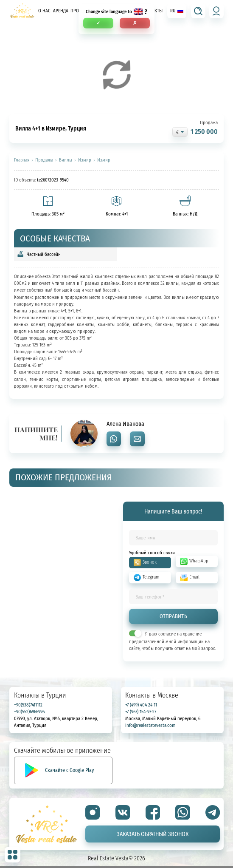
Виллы (66, 160)
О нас (44, 11)
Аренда (61, 11)
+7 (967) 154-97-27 (141, 711)
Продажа (44, 160)
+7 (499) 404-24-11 (141, 705)
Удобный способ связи (152, 553)
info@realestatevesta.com (150, 725)
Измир (85, 160)
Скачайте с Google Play (69, 770)
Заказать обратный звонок (153, 834)
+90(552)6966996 (29, 711)
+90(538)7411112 (28, 705)
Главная (22, 160)
